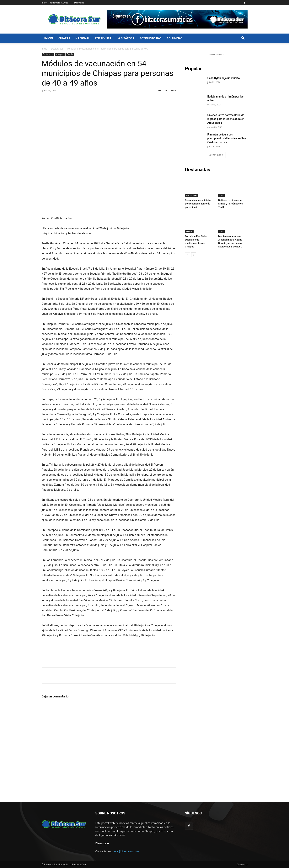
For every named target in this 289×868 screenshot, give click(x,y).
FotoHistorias (151, 38)
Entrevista (103, 38)
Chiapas (64, 38)
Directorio (79, 3)
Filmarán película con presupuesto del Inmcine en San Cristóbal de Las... (227, 138)
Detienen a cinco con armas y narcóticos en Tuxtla (231, 204)
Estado (70, 54)
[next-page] (194, 255)
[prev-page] (187, 255)
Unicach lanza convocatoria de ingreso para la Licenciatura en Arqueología (226, 119)
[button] (243, 38)
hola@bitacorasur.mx (126, 851)
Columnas (175, 38)
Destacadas (57, 49)
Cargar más (216, 155)
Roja (221, 195)
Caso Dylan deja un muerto (224, 78)
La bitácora (126, 38)
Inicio (49, 38)
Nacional (83, 38)
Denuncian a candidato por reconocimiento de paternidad (198, 204)
